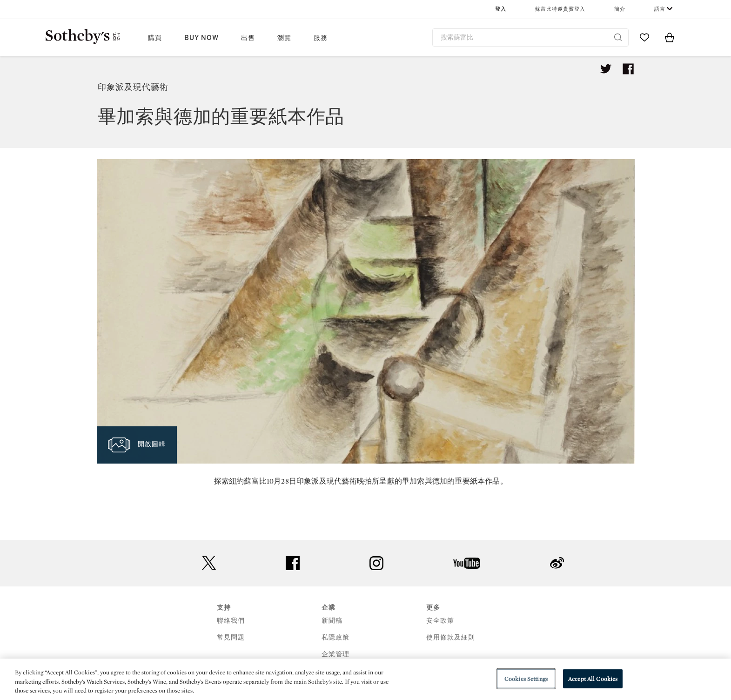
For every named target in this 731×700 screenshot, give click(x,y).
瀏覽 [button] (284, 38)
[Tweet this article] (606, 69)
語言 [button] (660, 9)
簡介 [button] (620, 9)
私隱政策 (335, 637)
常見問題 (231, 637)
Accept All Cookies (593, 678)
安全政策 (440, 621)
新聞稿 (332, 621)
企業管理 (335, 654)
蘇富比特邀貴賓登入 (560, 9)
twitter (209, 563)
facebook (293, 563)
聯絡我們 (231, 621)
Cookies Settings (526, 678)
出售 (248, 38)
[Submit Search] (618, 37)
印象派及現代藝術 (133, 87)
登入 (501, 9)
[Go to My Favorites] (644, 37)
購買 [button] (155, 38)
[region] (365, 679)
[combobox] (531, 37)
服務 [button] (321, 38)
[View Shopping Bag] (670, 37)
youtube (467, 563)
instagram (376, 563)
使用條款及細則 (451, 637)
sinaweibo (557, 563)
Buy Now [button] (201, 38)
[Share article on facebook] (628, 69)
